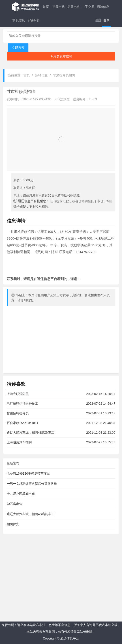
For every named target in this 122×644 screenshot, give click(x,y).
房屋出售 (59, 7)
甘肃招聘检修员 (18, 413)
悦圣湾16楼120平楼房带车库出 (28, 473)
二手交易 (88, 7)
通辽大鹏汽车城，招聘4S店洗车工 (31, 433)
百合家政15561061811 (23, 423)
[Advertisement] (61, 56)
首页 (46, 7)
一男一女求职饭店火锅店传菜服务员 (32, 484)
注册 (98, 20)
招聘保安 (13, 524)
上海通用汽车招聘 (19, 442)
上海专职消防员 (18, 394)
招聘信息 (103, 7)
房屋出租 (73, 7)
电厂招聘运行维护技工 (22, 404)
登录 (107, 20)
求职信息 (19, 20)
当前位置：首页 (19, 75)
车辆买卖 (33, 20)
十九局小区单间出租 (21, 494)
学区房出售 (15, 504)
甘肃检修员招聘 (64, 75)
